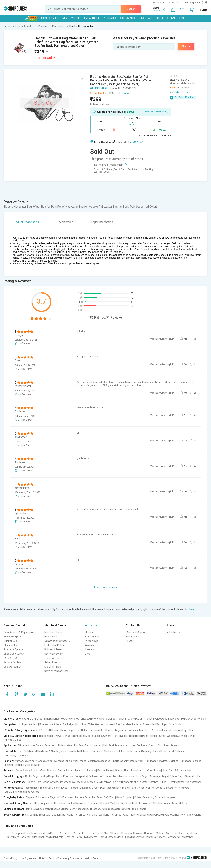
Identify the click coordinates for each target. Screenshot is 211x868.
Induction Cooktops (137, 745)
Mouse (154, 736)
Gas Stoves (52, 833)
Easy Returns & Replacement (20, 632)
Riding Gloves (137, 788)
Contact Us (172, 3)
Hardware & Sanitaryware (52, 751)
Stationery (94, 803)
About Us (91, 625)
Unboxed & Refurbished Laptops (123, 724)
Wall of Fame (92, 858)
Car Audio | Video (14, 792)
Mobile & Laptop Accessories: (21, 736)
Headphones (46, 736)
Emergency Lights (55, 745)
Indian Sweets (172, 803)
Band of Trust (93, 637)
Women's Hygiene (191, 815)
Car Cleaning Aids (57, 788)
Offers (160, 18)
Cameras (177, 730)
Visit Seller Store (178, 92)
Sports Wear (119, 761)
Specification (65, 222)
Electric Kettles (93, 745)
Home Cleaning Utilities (147, 751)
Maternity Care (152, 797)
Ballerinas (136, 771)
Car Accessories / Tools (115, 788)
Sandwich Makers (154, 833)
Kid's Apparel (169, 797)
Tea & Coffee (128, 803)
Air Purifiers (80, 833)
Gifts (184, 803)
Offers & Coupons (14, 833)
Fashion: (9, 761)
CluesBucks (10, 645)
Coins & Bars (34, 782)
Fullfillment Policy (54, 645)
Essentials (146, 18)
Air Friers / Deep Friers (178, 833)
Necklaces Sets (92, 782)
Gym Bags (142, 776)
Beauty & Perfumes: (15, 815)
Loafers (148, 771)
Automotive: (11, 788)
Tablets (130, 719)
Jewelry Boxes (176, 782)
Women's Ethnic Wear (66, 761)
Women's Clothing (24, 761)
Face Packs (129, 815)
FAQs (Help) (10, 658)
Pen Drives (119, 736)
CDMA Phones (144, 719)
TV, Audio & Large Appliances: (21, 730)
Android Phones (33, 719)
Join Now (138, 142)
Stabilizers (57, 837)
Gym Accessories (80, 809)
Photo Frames (107, 837)
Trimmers (24, 745)
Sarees (197, 761)
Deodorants (59, 815)
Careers (90, 649)
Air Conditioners (161, 730)
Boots (157, 771)
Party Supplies (125, 797)
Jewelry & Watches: (15, 782)
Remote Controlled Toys (89, 797)
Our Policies (10, 641)
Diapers (30, 797)
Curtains (179, 751)
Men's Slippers (48, 771)
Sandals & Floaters (85, 771)
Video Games (96, 724)
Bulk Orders (132, 637)
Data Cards (175, 724)
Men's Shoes (124, 837)
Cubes (138, 797)
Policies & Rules (53, 649)
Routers (44, 724)
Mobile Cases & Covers (98, 736)
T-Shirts (9, 765)
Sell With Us (159, 3)
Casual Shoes (65, 771)
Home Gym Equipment (38, 809)
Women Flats (122, 771)
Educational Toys (46, 797)
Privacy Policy (11, 858)
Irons (195, 833)
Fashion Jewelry (112, 782)
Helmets (74, 788)
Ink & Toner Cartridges (62, 724)
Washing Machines (140, 730)
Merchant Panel (53, 632)
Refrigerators (120, 730)
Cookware (110, 751)
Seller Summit (52, 662)
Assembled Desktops (155, 724)
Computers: (11, 724)
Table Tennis (139, 809)
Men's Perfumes (76, 815)
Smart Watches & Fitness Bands (177, 736)
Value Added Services (167, 719)
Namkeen (81, 803)
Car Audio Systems (86, 837)
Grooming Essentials (39, 815)
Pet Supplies (58, 803)
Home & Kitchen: (13, 751)
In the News (92, 641)
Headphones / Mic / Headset (105, 833)
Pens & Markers (110, 803)
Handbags (186, 761)
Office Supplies (41, 803)
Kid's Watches (194, 782)
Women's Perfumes (110, 815)
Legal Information (102, 222)
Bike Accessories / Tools (32, 788)
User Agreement (13, 667)
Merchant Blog (53, 667)
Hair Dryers (37, 745)
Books (70, 803)
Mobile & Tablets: (14, 719)
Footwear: (10, 771)
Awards (90, 645)
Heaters (69, 837)
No (195, 339)
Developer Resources (56, 671)
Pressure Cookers (133, 833)
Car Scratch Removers (177, 788)
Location (157, 11)
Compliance (76, 858)
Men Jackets (22, 837)
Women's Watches (72, 782)
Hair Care (92, 815)
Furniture (97, 751)
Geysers (175, 745)
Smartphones (52, 719)
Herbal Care (156, 815)
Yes (185, 339)
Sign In (203, 10)
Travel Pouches (64, 776)
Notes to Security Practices (53, 858)
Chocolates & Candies (150, 803)
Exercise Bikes (60, 809)
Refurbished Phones (113, 719)
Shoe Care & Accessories (177, 771)
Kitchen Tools (125, 751)
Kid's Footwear (65, 797)
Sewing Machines (159, 745)
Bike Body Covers (90, 788)
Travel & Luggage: (14, 776)
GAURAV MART (99, 88)
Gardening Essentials (17, 755)
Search (131, 9)
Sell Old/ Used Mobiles (193, 719)
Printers (33, 724)
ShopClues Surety (14, 654)
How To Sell (51, 637)
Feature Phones (70, 719)
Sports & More (128, 18)
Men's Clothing (44, 761)
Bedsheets (30, 751)
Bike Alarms (32, 792)
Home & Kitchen (91, 18)
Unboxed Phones (90, 719)
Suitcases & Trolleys (100, 776)
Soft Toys (109, 797)
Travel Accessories (123, 776)
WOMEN (75, 18)
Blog (88, 654)
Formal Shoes (105, 771)
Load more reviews (106, 587)
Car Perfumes (154, 788)
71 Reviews (124, 93)
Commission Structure (57, 641)
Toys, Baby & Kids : (14, 797)
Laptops (23, 724)
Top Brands (187, 837)
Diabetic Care (113, 809)
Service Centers (13, 662)
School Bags (177, 776)
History (89, 632)
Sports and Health (14, 809)
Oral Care (142, 815)
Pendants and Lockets (135, 782)
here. (192, 609)
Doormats (167, 751)
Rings (163, 782)
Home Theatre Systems (66, 730)
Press (129, 641)
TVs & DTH (45, 730)
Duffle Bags (32, 776)
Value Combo (172, 815)
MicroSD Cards (13, 740)
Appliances (110, 18)
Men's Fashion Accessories (95, 761)
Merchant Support (136, 632)
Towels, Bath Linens (79, 751)
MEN (65, 18)
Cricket (126, 809)
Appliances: (11, 745)
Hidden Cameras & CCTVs (96, 730)
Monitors (82, 724)
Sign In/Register (13, 637)
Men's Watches (51, 782)
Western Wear (135, 761)
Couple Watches (35, 833)
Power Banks (63, 736)
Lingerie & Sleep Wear (27, 765)
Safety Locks (193, 776)
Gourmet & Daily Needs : (18, 803)
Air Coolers (66, 833)
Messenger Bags (158, 776)
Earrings (154, 782)
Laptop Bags (47, 776)
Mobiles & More (50, 18)
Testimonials (52, 658)
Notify (186, 46)
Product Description (26, 222)
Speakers (189, 730)
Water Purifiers (75, 745)
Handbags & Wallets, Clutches (162, 761)
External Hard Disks (137, 736)
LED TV (9, 837)
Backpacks (78, 736)
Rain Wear (159, 837)
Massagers (98, 809)
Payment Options (13, 649)
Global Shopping (177, 18)
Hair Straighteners (114, 745)
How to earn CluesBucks (157, 111)
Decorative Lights (142, 837)
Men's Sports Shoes (27, 771)
